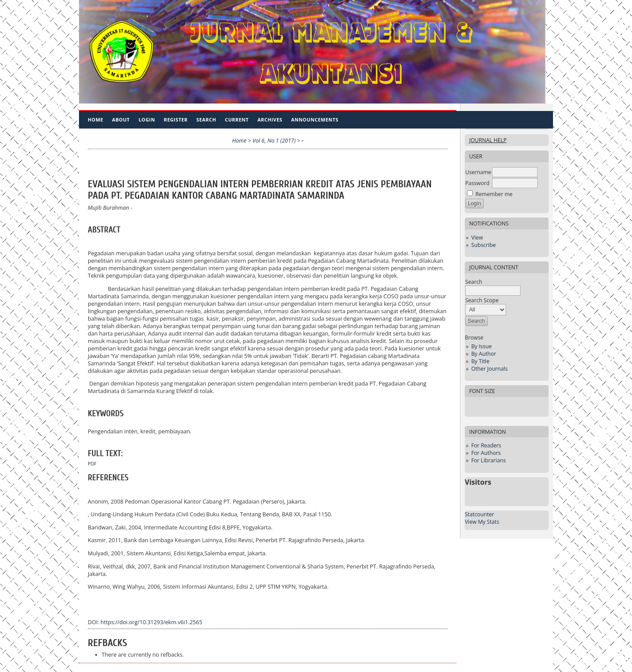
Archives (270, 120)
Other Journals (490, 369)
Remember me (494, 194)
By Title (480, 361)
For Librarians (489, 460)
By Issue (482, 346)
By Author (484, 354)
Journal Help (488, 140)
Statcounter (479, 514)
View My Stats (482, 522)
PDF (92, 464)
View (477, 238)
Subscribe (484, 245)
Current (237, 120)
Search (206, 120)
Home (95, 120)
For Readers (486, 445)
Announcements (315, 120)
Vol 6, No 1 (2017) (274, 141)
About (121, 120)
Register (176, 120)
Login (147, 120)
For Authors (486, 453)
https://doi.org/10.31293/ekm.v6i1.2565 (151, 622)
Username (478, 172)
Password (477, 183)
